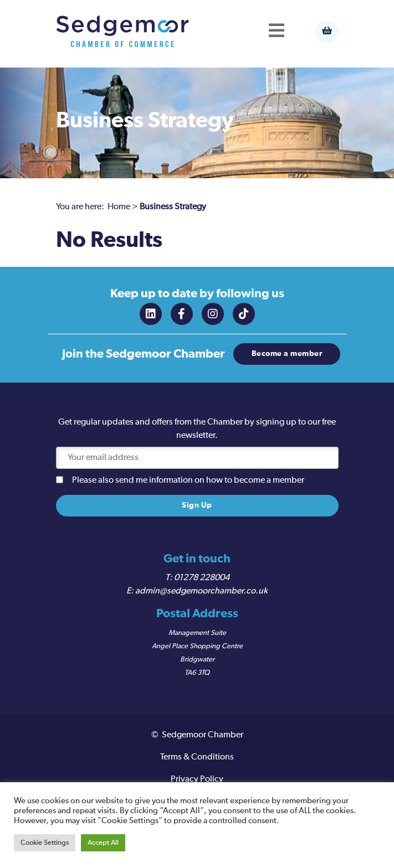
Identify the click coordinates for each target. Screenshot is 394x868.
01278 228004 (202, 578)
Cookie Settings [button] (45, 843)
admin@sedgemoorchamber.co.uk (201, 591)
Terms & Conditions (197, 757)
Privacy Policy (197, 779)
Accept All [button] (103, 843)
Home (119, 207)
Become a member (287, 354)
